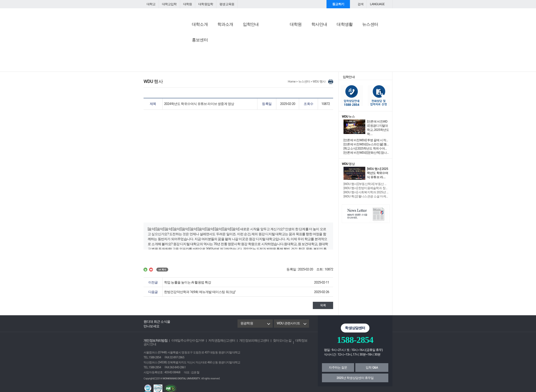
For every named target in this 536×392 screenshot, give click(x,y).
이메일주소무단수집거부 (185, 343)
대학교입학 (168, 4)
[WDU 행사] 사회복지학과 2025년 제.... (366, 195)
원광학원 (246, 326)
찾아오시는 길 (274, 343)
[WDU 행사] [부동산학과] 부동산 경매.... (366, 187)
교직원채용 (193, 49)
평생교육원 (223, 4)
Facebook (179, 326)
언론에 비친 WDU (241, 33)
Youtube (199, 326)
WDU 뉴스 (278, 33)
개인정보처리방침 (155, 343)
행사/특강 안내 (323, 39)
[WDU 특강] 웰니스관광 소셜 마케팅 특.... (366, 199)
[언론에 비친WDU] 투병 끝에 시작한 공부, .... (366, 143)
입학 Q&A (372, 370)
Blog (189, 326)
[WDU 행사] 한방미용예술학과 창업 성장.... (366, 191)
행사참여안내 (323, 33)
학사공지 (191, 44)
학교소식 (277, 39)
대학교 (151, 4)
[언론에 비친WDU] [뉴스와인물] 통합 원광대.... (366, 147)
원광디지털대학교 (166, 18)
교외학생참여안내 (325, 44)
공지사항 (192, 33)
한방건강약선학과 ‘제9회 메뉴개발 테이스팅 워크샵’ (198, 295)
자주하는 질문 (338, 370)
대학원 (186, 4)
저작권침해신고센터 (217, 343)
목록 (323, 308)
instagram (208, 326)
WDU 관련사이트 (288, 326)
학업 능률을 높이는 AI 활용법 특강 (186, 285)
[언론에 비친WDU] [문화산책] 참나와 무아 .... (366, 156)
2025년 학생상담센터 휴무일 (355, 381)
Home (293, 84)
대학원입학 (203, 4)
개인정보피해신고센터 (247, 343)
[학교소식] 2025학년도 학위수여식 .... (366, 151)
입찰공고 (191, 54)
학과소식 (277, 44)
